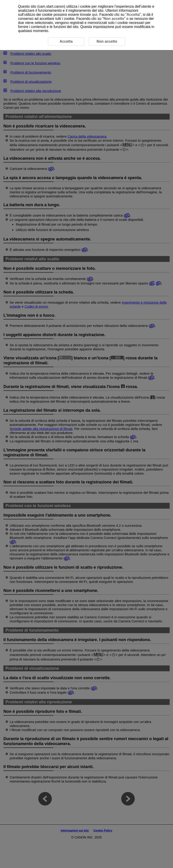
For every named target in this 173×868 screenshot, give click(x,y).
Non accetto (114, 19)
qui (95, 15)
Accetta (133, 15)
